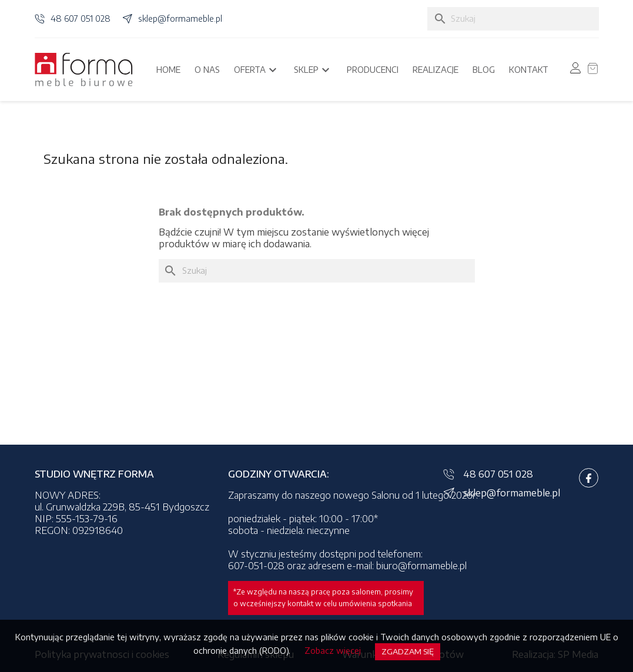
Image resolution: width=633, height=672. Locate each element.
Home (168, 70)
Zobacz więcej (333, 651)
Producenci (373, 70)
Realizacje (436, 70)
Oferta (257, 70)
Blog (484, 70)
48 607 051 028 (81, 19)
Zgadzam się (408, 651)
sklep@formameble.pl (180, 19)
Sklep (313, 70)
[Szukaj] (513, 19)
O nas (207, 70)
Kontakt (529, 70)
